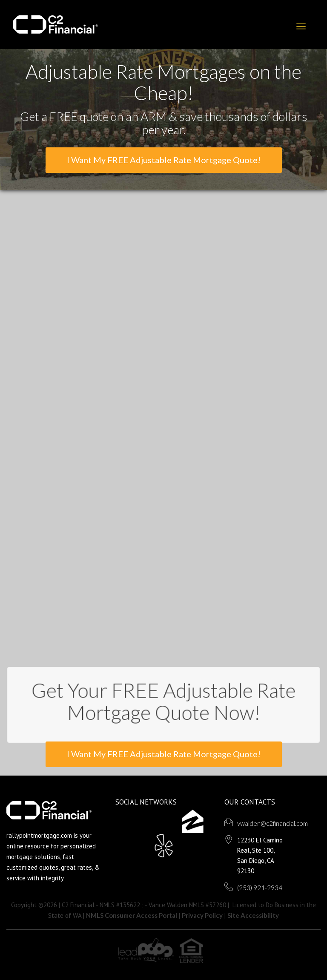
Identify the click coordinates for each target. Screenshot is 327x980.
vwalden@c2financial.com (272, 823)
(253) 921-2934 (260, 888)
